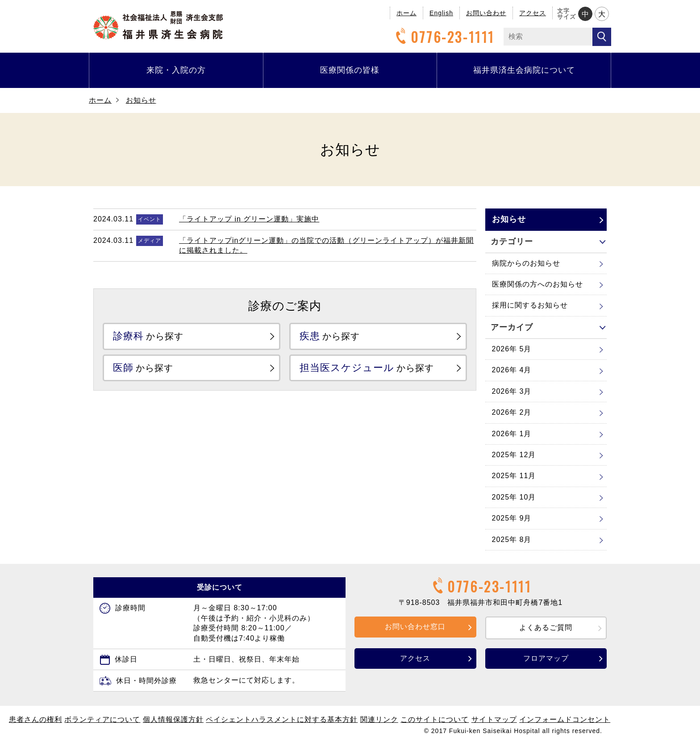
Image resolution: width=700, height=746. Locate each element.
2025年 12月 (514, 455)
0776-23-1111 (444, 37)
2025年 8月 (512, 540)
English (441, 13)
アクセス (533, 13)
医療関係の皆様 (350, 70)
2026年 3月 (512, 391)
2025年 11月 (514, 476)
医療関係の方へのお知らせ (537, 284)
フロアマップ (546, 658)
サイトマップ (494, 719)
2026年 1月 (512, 434)
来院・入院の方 (176, 70)
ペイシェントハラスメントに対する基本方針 (282, 719)
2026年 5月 (512, 349)
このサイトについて (435, 719)
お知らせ (141, 100)
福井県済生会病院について (524, 70)
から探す (148, 336)
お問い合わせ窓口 (415, 627)
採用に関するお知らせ (530, 305)
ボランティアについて (102, 719)
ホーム (406, 13)
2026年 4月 (512, 370)
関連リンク (379, 719)
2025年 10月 (514, 497)
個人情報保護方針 (173, 719)
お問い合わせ (486, 13)
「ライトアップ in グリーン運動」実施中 (249, 219)
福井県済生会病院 (158, 25)
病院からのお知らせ (526, 263)
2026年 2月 (512, 412)
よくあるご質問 (546, 627)
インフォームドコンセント (565, 719)
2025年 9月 (512, 518)
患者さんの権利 (35, 719)
